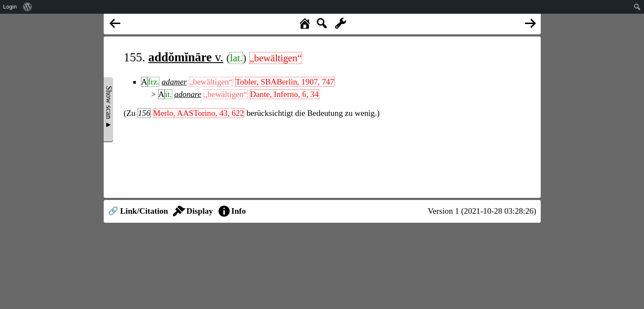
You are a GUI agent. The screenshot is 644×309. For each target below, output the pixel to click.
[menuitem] (28, 7)
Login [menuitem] (10, 7)
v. (186, 57)
